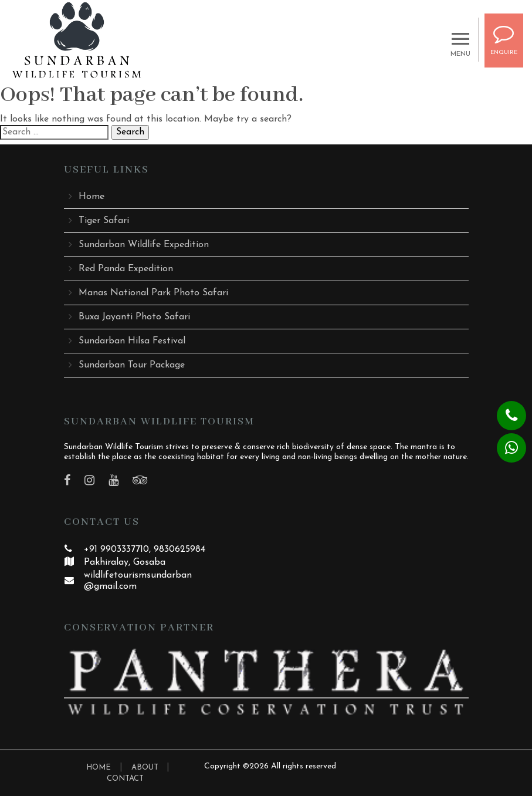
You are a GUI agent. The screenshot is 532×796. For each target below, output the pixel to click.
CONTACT (125, 779)
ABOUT (146, 768)
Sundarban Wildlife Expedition (144, 245)
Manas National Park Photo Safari (153, 293)
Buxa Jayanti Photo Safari (134, 317)
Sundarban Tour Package (132, 365)
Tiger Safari (104, 221)
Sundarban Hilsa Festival (132, 341)
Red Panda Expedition (126, 269)
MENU (460, 50)
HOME (99, 768)
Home (92, 197)
